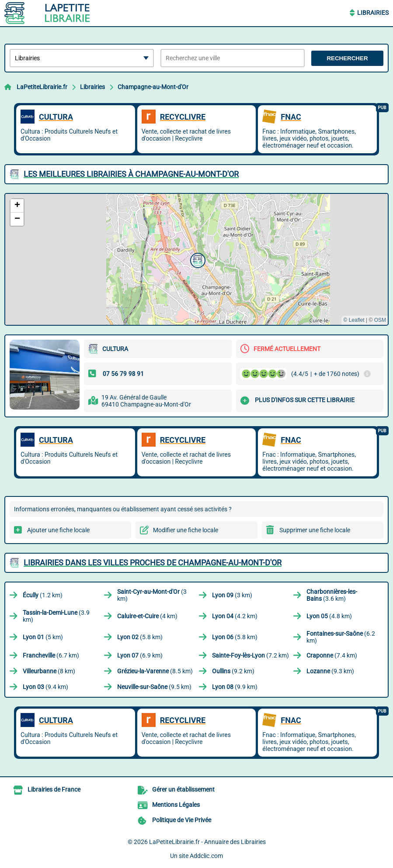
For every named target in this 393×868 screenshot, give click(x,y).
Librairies (373, 13)
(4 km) (147, 616)
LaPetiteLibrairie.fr (42, 87)
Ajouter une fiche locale (58, 530)
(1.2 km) (43, 595)
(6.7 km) (51, 655)
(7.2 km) (250, 655)
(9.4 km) (45, 687)
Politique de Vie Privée (182, 820)
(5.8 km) (140, 637)
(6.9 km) (140, 655)
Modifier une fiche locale (186, 530)
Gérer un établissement (183, 789)
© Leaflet (354, 320)
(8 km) (49, 671)
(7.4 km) (332, 655)
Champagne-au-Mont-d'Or (153, 87)
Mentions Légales (176, 805)
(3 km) (152, 595)
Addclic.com (206, 856)
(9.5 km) (154, 687)
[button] (197, 259)
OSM (380, 320)
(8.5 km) (155, 671)
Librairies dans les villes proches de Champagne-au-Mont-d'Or (153, 563)
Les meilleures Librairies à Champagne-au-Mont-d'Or (131, 174)
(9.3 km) (330, 671)
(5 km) (43, 637)
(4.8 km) (329, 616)
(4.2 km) (235, 616)
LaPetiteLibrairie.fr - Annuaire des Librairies (207, 842)
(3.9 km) (56, 616)
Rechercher (347, 58)
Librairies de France (54, 789)
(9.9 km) (235, 687)
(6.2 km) (341, 637)
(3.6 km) (332, 595)
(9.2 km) (233, 671)
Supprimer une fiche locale (315, 530)
